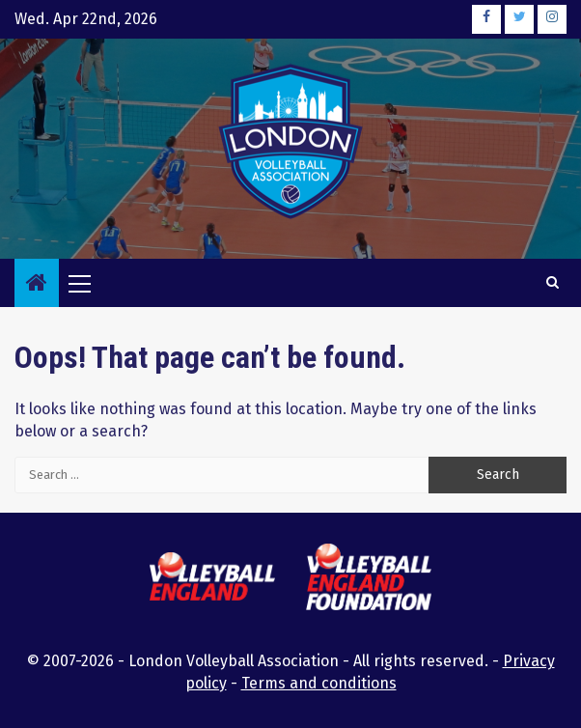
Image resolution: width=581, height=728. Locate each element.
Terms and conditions (319, 683)
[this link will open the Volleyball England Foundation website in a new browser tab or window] (369, 580)
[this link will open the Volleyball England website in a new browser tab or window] (212, 579)
